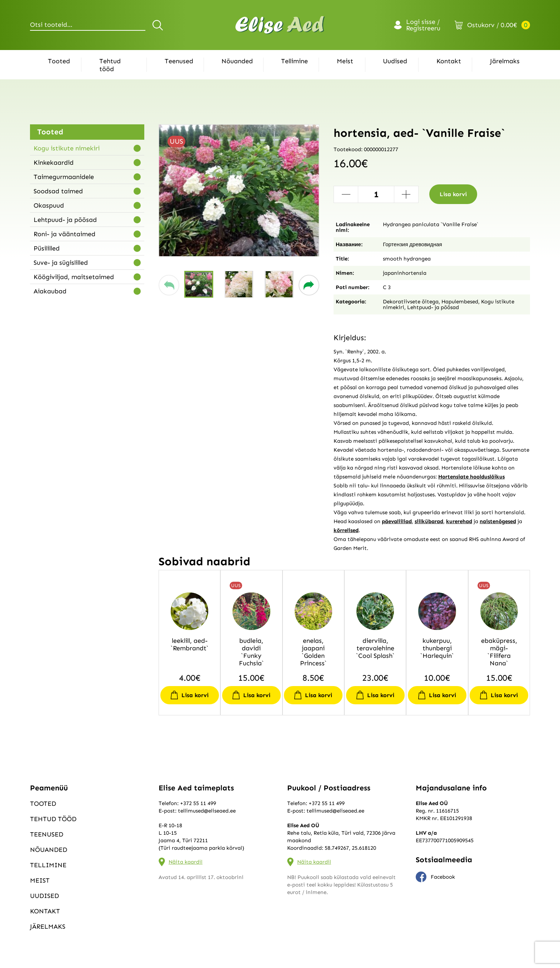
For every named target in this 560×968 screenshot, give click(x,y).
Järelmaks (505, 61)
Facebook (435, 877)
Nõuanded (237, 61)
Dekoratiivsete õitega (411, 302)
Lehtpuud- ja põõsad (65, 220)
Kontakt (449, 61)
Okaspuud (49, 205)
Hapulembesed (460, 302)
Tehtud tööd (110, 65)
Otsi (159, 25)
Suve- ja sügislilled (61, 263)
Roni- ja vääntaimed (64, 234)
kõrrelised (346, 530)
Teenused (179, 61)
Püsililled (47, 248)
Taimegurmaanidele (64, 177)
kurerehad (459, 521)
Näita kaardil (186, 862)
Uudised (395, 61)
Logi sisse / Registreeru (423, 25)
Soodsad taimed (58, 191)
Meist (345, 61)
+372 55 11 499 (198, 803)
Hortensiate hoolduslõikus (471, 477)
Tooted (59, 61)
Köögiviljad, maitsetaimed (74, 277)
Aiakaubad (50, 291)
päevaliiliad (397, 521)
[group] (239, 190)
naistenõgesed (498, 521)
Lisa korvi (453, 194)
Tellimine (294, 61)
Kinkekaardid (54, 163)
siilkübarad (429, 521)
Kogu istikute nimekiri (67, 148)
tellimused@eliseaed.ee (207, 811)
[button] (169, 285)
